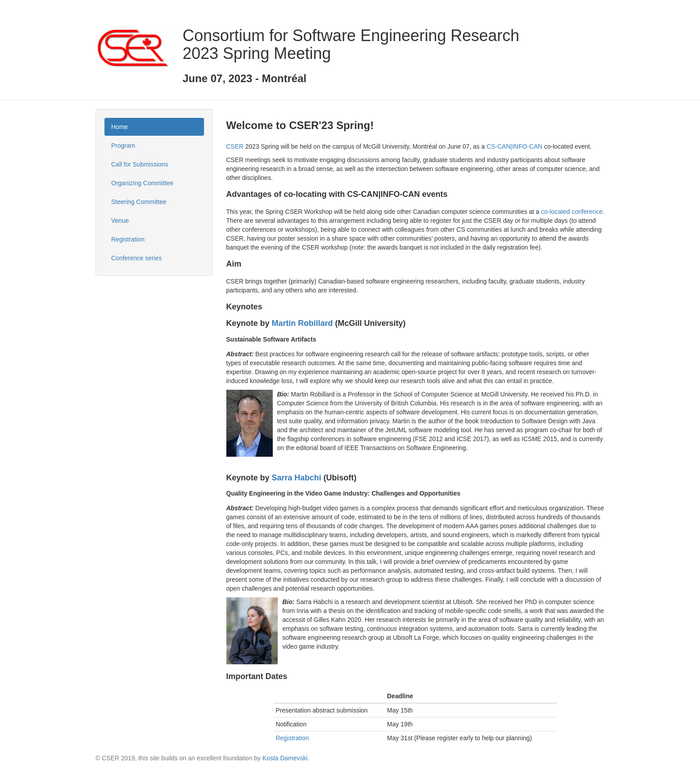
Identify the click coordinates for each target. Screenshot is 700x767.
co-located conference (572, 212)
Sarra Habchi (297, 478)
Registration (128, 239)
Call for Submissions (140, 164)
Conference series (137, 258)
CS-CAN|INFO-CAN (515, 146)
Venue (120, 221)
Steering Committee (139, 202)
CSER (235, 146)
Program (123, 146)
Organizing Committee (142, 183)
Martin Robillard (302, 323)
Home (119, 127)
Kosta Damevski (285, 758)
